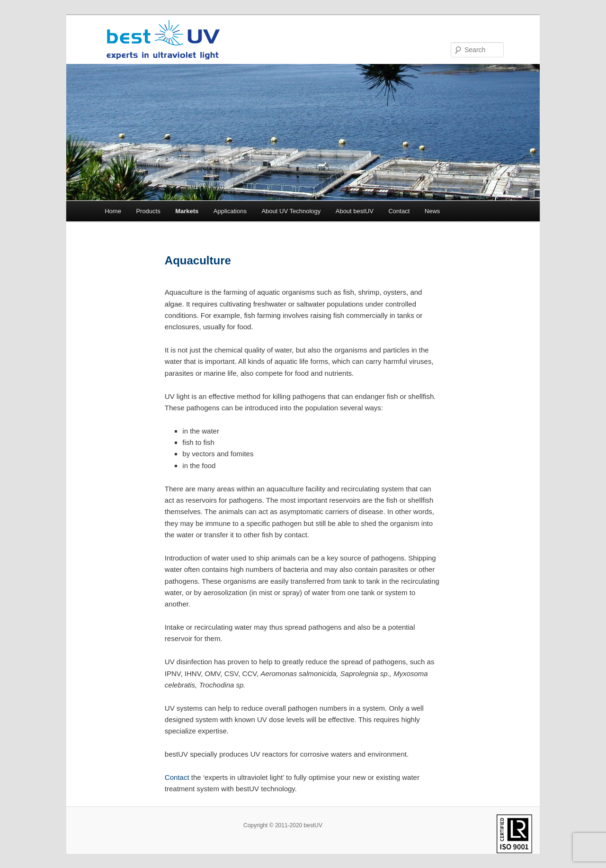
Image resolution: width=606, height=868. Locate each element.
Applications (230, 211)
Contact (399, 211)
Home (113, 211)
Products (148, 211)
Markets (187, 211)
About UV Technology (291, 211)
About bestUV (355, 211)
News (432, 211)
